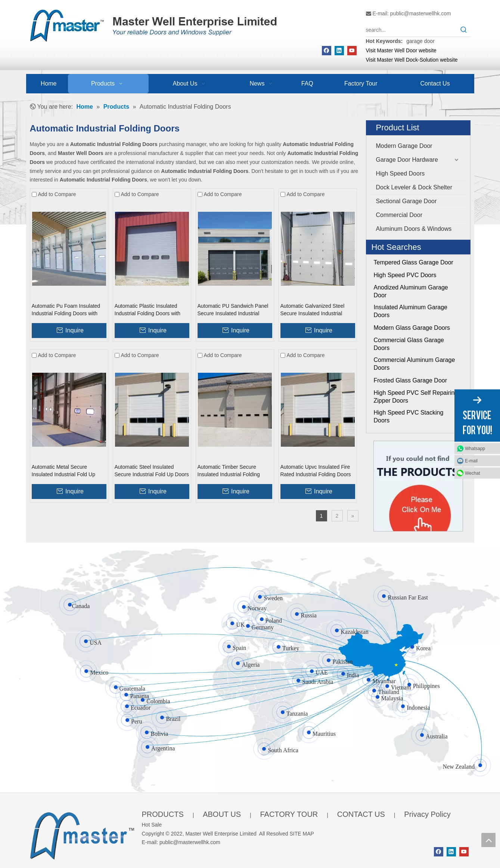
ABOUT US (222, 814)
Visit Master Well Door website (401, 50)
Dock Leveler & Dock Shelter (414, 187)
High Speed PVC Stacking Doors (409, 416)
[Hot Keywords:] (464, 30)
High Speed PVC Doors (405, 275)
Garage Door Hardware (407, 160)
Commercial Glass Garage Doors (409, 344)
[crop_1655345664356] (82, 834)
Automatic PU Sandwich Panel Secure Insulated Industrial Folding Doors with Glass (233, 310)
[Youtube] (352, 51)
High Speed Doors (400, 173)
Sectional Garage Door (406, 201)
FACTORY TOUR (289, 814)
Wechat (472, 473)
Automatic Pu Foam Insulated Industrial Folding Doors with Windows (66, 310)
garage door (420, 41)
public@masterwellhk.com (421, 13)
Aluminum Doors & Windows (414, 229)
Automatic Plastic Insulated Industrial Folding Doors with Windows (148, 310)
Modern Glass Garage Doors (412, 328)
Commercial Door (399, 215)
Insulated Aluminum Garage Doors (411, 311)
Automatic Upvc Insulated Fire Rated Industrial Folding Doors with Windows (316, 471)
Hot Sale (152, 825)
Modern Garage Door (404, 146)
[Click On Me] (418, 486)
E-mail (471, 461)
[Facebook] (327, 51)
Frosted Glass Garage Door (411, 380)
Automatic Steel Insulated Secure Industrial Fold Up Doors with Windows (152, 471)
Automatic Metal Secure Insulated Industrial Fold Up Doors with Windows (63, 471)
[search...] (412, 30)
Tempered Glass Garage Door (414, 262)
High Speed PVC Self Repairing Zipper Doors (416, 397)
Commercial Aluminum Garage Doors (414, 364)
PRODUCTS (163, 814)
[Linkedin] (339, 51)
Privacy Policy (427, 814)
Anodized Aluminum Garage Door (411, 291)
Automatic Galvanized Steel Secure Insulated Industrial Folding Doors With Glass (313, 310)
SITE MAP (302, 834)
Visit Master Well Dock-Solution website (412, 60)
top (488, 840)
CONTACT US (361, 814)
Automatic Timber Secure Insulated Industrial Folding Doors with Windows (229, 471)
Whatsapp (475, 449)
